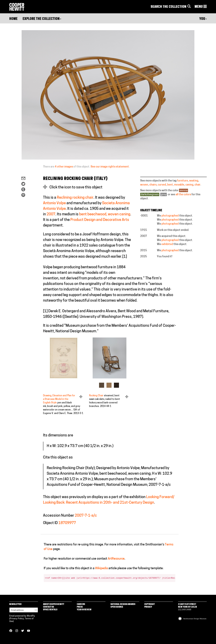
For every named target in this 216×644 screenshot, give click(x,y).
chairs (153, 185)
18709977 (67, 523)
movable (179, 185)
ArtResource (116, 559)
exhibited (167, 244)
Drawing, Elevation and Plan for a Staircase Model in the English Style (59, 399)
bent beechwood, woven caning (105, 214)
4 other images (64, 167)
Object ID (50, 523)
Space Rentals (50, 610)
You (203, 19)
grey (164, 195)
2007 (51, 214)
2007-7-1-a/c (86, 516)
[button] (201, 7)
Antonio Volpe (54, 203)
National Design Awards (123, 604)
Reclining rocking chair (75, 198)
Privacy (148, 607)
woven (144, 185)
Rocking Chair (96, 396)
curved (162, 185)
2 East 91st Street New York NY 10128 (187, 606)
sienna (184, 191)
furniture (183, 181)
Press (80, 607)
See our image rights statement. (110, 167)
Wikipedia (101, 568)
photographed (170, 216)
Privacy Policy (17, 619)
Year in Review (84, 610)
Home (13, 19)
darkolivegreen (150, 195)
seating (194, 181)
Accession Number (59, 516)
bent (170, 185)
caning (189, 185)
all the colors (183, 195)
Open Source (117, 607)
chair (198, 185)
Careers (81, 604)
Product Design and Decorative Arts (100, 220)
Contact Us (49, 607)
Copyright (150, 604)
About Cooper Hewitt (54, 604)
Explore (42, 19)
